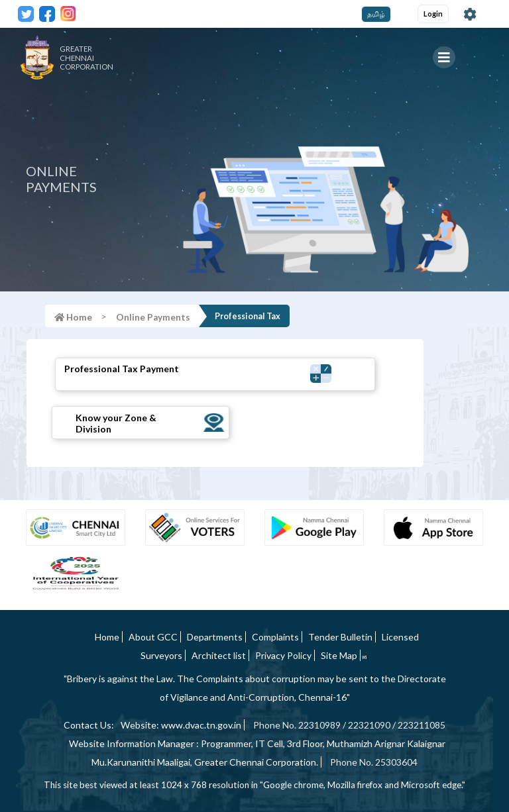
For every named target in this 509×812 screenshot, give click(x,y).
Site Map (339, 655)
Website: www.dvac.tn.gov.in (181, 725)
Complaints (275, 637)
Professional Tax (248, 316)
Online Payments (153, 317)
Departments (215, 637)
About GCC (153, 637)
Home (107, 637)
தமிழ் (376, 14)
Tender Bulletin (340, 637)
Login (433, 14)
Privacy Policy (283, 655)
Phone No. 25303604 (374, 762)
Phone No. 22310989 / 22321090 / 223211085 (349, 725)
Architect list (219, 655)
